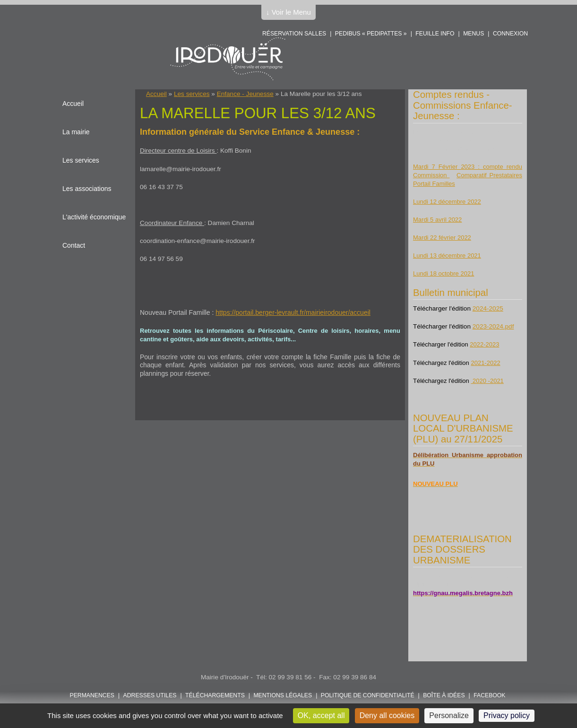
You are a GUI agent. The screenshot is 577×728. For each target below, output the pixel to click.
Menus (474, 34)
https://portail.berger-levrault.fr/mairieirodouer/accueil (293, 312)
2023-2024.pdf (493, 326)
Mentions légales (283, 695)
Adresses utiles (150, 695)
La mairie (76, 132)
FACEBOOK (489, 695)
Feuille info (435, 34)
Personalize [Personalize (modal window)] (449, 715)
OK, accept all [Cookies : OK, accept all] (321, 715)
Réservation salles (294, 34)
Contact (74, 245)
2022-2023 (484, 344)
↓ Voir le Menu (288, 12)
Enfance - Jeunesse (245, 94)
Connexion (510, 34)
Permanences (92, 695)
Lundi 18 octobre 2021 (444, 273)
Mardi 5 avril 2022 (437, 220)
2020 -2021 (487, 381)
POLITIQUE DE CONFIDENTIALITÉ (368, 695)
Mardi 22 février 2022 (442, 238)
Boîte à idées (444, 695)
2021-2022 (485, 363)
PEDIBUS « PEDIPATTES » (371, 34)
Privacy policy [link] (507, 715)
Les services (192, 94)
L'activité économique (94, 217)
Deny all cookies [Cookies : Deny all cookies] (387, 715)
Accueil (156, 94)
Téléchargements (215, 695)
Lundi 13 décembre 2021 (447, 256)
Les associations (87, 189)
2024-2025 (488, 308)
